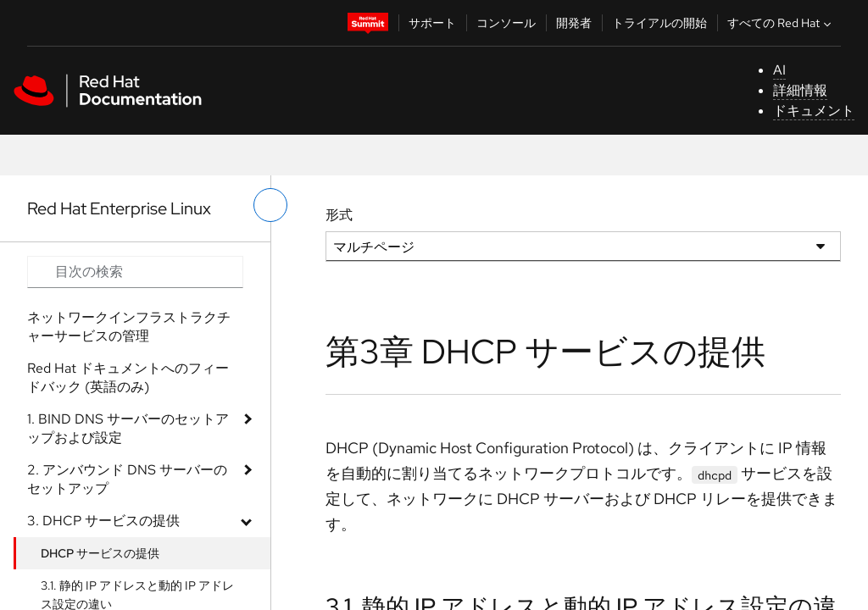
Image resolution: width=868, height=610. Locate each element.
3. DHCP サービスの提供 (103, 521)
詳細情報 (800, 90)
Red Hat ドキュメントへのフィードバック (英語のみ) (128, 377)
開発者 (574, 23)
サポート (432, 23)
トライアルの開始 (659, 23)
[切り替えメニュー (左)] (270, 205)
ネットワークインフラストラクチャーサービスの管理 (129, 327)
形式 (339, 215)
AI (779, 70)
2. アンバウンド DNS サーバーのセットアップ (127, 479)
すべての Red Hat (781, 23)
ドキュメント (814, 111)
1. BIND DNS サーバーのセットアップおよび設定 (128, 428)
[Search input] (135, 272)
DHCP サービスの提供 (100, 553)
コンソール (506, 23)
